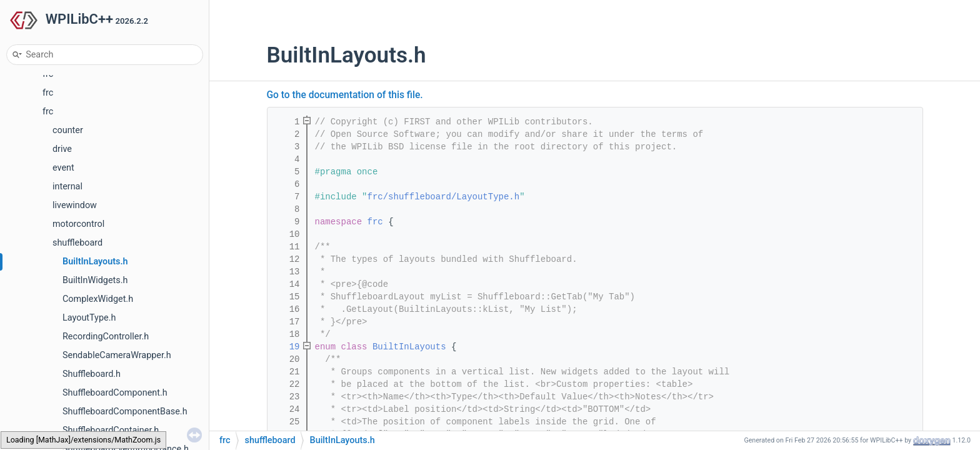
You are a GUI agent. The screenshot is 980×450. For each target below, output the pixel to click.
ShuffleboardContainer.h (111, 430)
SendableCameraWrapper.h (117, 355)
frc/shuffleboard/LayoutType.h (444, 197)
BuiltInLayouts (409, 347)
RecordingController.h (106, 337)
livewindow (75, 205)
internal (67, 187)
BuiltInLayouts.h (95, 262)
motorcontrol (78, 224)
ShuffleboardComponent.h (115, 393)
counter (68, 130)
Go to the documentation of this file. (345, 95)
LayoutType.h (89, 318)
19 (286, 347)
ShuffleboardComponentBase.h (125, 412)
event (63, 168)
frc (48, 93)
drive (62, 149)
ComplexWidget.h (98, 299)
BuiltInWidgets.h (95, 280)
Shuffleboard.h (92, 374)
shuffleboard (77, 243)
